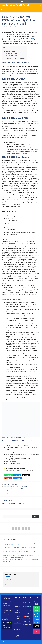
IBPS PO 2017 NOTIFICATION (11, 50)
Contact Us (8, 579)
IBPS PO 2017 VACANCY (10, 52)
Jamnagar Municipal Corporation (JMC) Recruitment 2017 (19, 493)
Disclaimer (8, 585)
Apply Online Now (11, 462)
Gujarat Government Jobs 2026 (20, 642)
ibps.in (19, 463)
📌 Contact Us (27, 616)
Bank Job (31, 38)
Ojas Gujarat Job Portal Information (16, 5)
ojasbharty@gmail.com (7, 620)
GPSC (34, 642)
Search (5, 514)
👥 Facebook (17, 478)
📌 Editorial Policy (27, 624)
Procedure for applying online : (13, 57)
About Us (7, 577)
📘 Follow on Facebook (37, 621)
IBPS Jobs (9, 487)
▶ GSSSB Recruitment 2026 (17, 607)
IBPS (16, 484)
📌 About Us (27, 613)
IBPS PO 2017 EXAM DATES (10, 54)
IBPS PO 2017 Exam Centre (10, 55)
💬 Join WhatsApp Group (37, 609)
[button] (40, 5)
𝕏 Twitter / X (26, 475)
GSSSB (30, 642)
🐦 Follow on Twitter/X (37, 626)
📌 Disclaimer (27, 622)
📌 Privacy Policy (27, 619)
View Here (22, 460)
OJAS (38, 642)
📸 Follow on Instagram (37, 631)
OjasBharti (9, 642)
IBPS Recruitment (22, 487)
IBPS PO (15, 487)
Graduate (12, 484)
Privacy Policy (8, 582)
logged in (12, 504)
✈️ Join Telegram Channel (37, 615)
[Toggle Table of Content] (24, 48)
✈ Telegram (17, 475)
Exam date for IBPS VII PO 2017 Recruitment (16, 59)
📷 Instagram (8, 478)
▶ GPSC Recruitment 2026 (17, 612)
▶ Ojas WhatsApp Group (17, 635)
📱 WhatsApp (8, 475)
